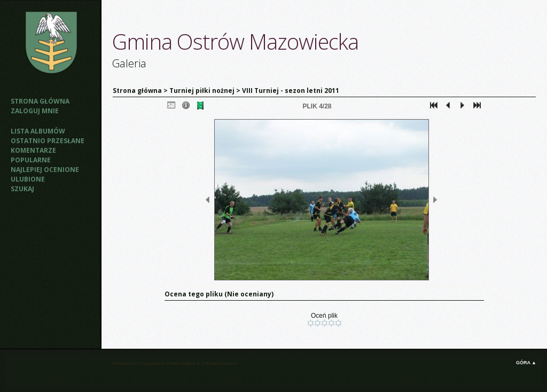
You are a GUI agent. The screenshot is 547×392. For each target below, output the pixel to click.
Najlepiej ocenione (45, 170)
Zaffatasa (211, 364)
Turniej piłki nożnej (202, 91)
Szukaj (22, 189)
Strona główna (40, 101)
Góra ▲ (526, 363)
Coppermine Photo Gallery (167, 364)
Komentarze (33, 150)
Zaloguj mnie (35, 111)
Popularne (31, 160)
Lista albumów (38, 131)
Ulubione (28, 179)
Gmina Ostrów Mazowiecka (235, 41)
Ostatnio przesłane (48, 141)
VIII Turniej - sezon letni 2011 (291, 91)
